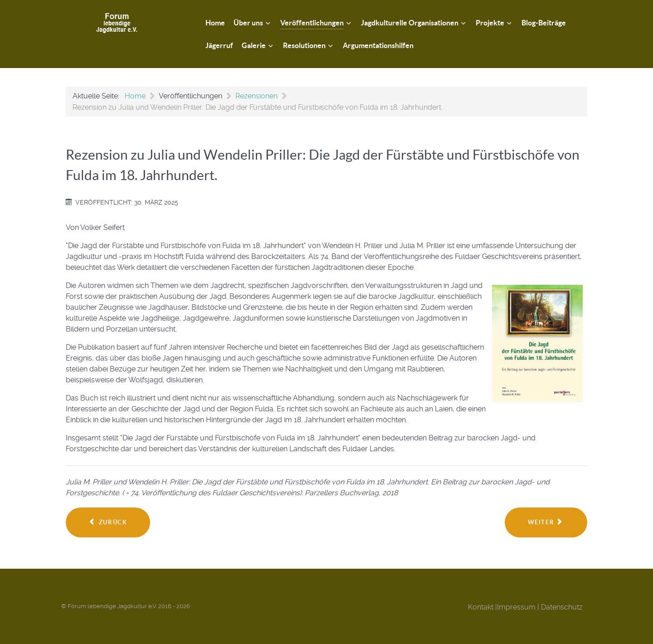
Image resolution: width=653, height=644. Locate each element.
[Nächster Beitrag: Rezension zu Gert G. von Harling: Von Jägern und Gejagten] (546, 522)
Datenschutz (562, 607)
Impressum (516, 607)
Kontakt (481, 607)
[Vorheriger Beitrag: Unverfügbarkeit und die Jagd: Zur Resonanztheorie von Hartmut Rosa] (108, 522)
